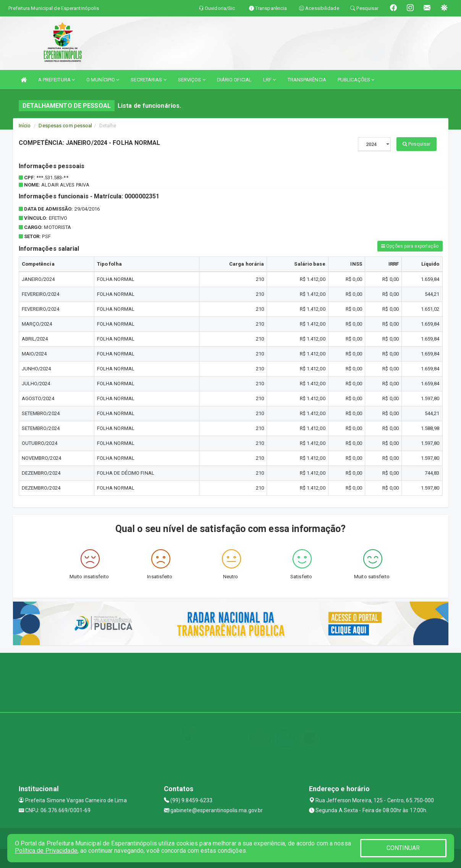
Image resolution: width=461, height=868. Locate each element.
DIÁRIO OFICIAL (234, 80)
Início (25, 126)
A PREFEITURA (57, 80)
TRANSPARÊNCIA (307, 80)
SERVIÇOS (192, 80)
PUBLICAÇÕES (356, 80)
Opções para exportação (410, 246)
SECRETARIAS (148, 80)
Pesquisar (417, 144)
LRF (270, 80)
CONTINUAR (403, 848)
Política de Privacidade (46, 851)
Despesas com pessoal (65, 126)
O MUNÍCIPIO (103, 80)
